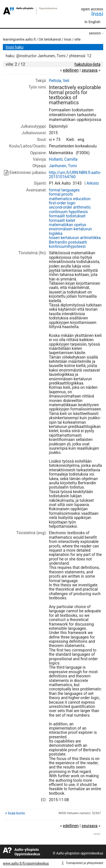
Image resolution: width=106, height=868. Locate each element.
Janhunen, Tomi (63, 166)
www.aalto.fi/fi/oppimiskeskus (26, 863)
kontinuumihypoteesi (67, 246)
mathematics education (70, 199)
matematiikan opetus (68, 225)
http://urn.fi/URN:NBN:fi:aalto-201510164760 (75, 175)
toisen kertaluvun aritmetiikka (75, 238)
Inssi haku (15, 47)
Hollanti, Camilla (63, 159)
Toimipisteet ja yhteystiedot (85, 863)
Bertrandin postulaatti (68, 242)
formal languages (64, 190)
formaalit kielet (62, 220)
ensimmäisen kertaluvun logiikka (70, 231)
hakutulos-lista (87, 64)
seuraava (90, 70)
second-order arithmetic (70, 207)
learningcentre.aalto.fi (19, 39)
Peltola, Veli (59, 81)
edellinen (71, 70)
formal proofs (61, 194)
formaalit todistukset (67, 216)
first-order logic (62, 203)
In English (92, 22)
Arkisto (93, 183)
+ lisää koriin (15, 813)
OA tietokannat (50, 39)
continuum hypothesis (68, 212)
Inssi (97, 14)
